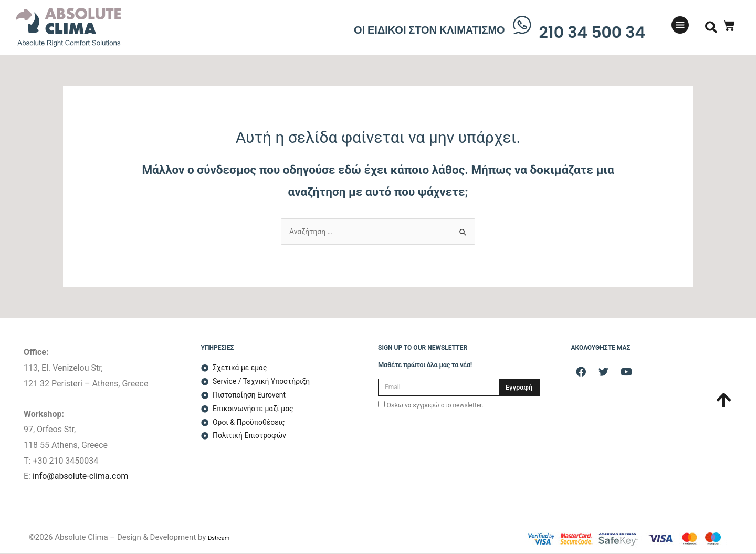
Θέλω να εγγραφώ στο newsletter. (435, 406)
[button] (711, 28)
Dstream (223, 538)
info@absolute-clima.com (80, 477)
